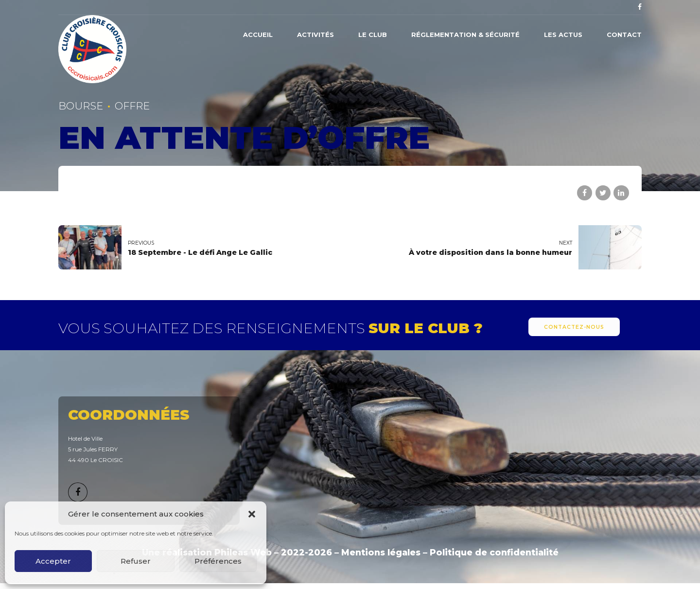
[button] (252, 514)
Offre (132, 106)
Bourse (81, 106)
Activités (315, 35)
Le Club (373, 35)
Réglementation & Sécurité (465, 35)
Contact (624, 35)
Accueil (258, 35)
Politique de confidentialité (494, 552)
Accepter (53, 561)
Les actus (563, 35)
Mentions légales (381, 552)
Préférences (218, 561)
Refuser (136, 561)
